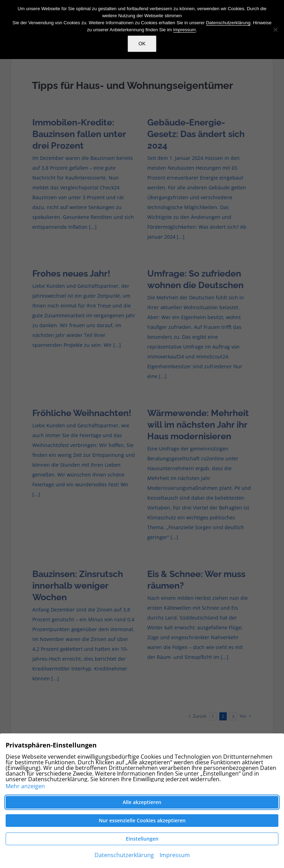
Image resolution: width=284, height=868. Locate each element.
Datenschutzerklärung (228, 23)
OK (142, 44)
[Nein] (275, 30)
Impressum (185, 30)
